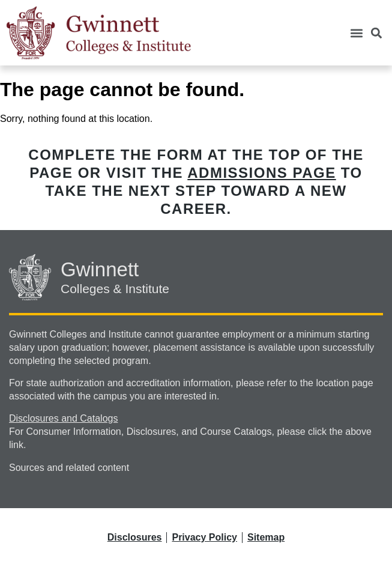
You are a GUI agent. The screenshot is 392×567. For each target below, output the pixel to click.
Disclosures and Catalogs (63, 418)
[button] (356, 33)
